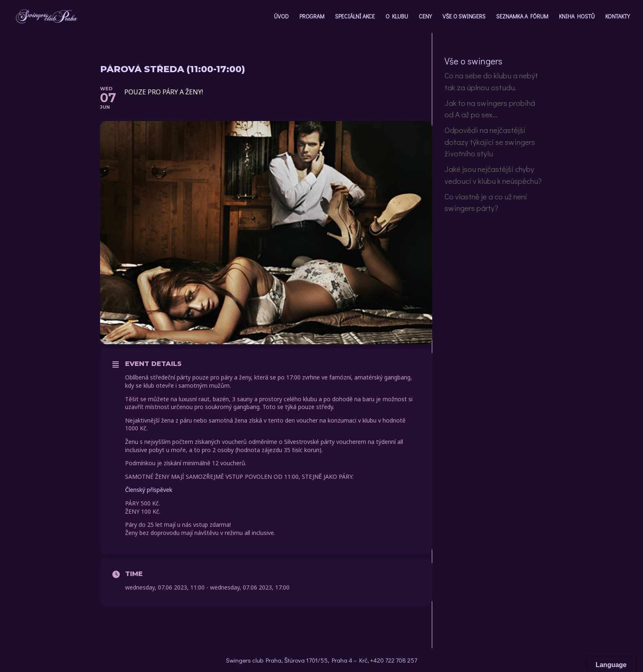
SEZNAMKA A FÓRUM (522, 17)
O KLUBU (397, 17)
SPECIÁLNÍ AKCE (355, 17)
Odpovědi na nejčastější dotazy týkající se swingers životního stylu (490, 142)
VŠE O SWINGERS (464, 17)
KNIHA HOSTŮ (577, 17)
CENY (425, 17)
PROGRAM (312, 17)
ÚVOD (281, 17)
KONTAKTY (618, 17)
